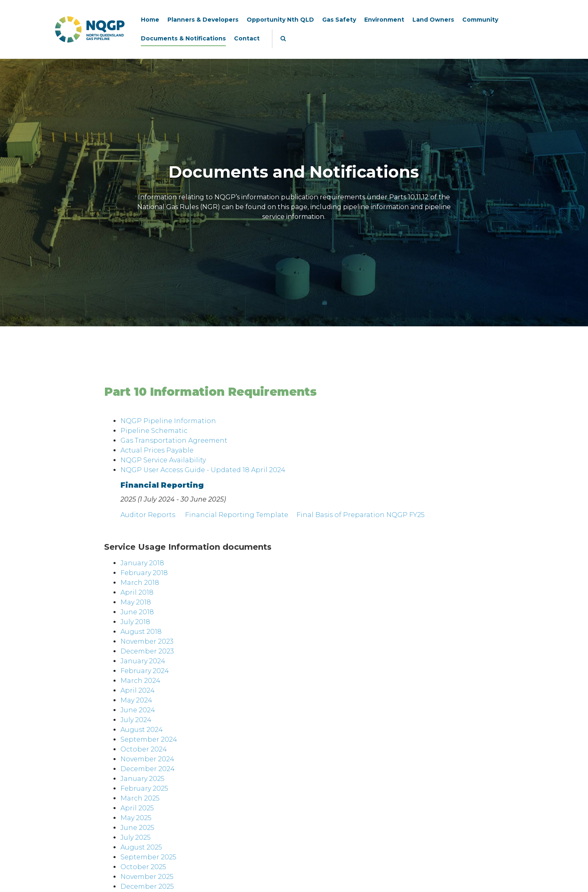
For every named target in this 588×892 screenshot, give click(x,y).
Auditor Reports (148, 515)
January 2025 (143, 779)
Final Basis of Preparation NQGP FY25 (361, 515)
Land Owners (433, 20)
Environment (384, 20)
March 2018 (140, 583)
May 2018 (136, 602)
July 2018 (135, 622)
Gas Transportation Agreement (174, 440)
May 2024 (136, 700)
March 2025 (140, 798)
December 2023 (147, 651)
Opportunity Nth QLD (280, 20)
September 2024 (149, 739)
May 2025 (136, 818)
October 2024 (144, 749)
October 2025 (143, 867)
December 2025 (147, 886)
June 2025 (137, 828)
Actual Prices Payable (157, 450)
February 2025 (144, 788)
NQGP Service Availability (163, 460)
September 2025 (148, 857)
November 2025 (147, 877)
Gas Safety (339, 20)
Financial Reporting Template (237, 515)
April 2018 (137, 592)
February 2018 (144, 573)
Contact (247, 38)
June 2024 (138, 710)
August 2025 (141, 847)
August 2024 (142, 730)
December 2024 (148, 769)
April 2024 (138, 690)
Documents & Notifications (183, 38)
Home (150, 20)
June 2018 (137, 612)
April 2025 (137, 808)
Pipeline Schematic (154, 431)
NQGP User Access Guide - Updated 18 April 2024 (203, 470)
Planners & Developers (203, 20)
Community (480, 20)
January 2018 (142, 563)
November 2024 (147, 759)
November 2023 (147, 641)
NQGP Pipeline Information (168, 421)
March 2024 (140, 681)
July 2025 (136, 837)
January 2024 (143, 661)
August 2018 (141, 632)
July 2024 (136, 720)
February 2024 (145, 671)
